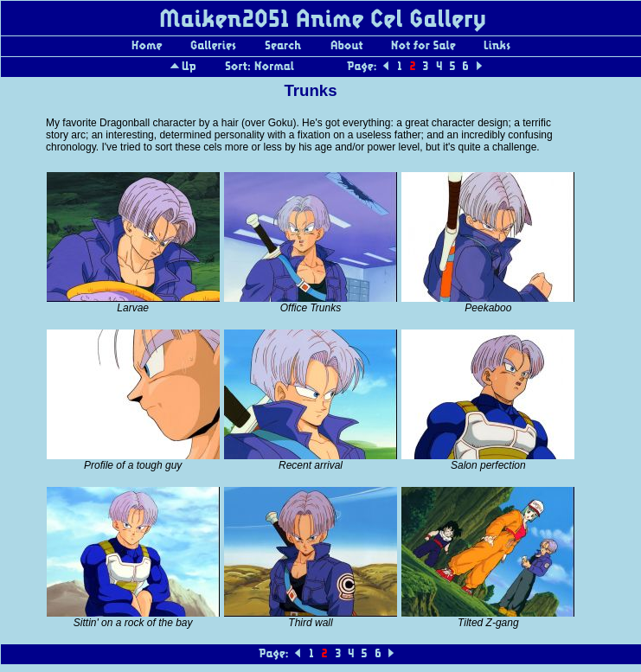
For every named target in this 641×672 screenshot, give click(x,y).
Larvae (133, 308)
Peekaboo (488, 308)
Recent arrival (311, 465)
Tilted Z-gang (488, 623)
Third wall (310, 623)
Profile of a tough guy (133, 465)
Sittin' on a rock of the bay (133, 623)
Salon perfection (488, 465)
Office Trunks (311, 308)
